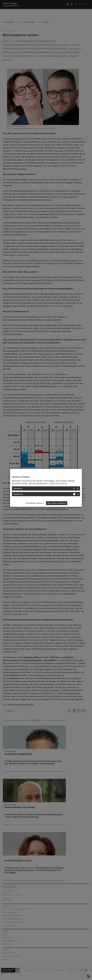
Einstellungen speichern (35, 503)
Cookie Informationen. (58, 484)
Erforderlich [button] (18, 488)
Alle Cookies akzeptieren (57, 503)
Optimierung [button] (18, 494)
